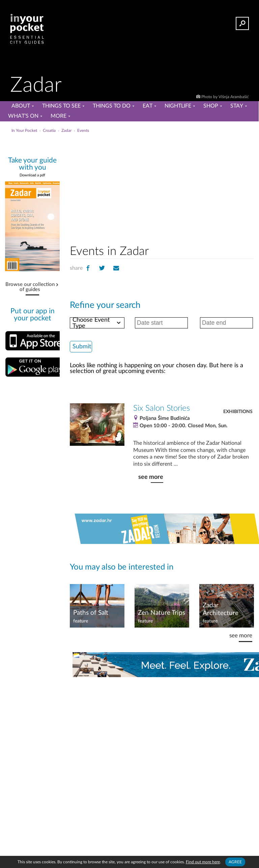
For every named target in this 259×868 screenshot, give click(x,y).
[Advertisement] (183, 187)
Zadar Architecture (221, 609)
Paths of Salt (91, 613)
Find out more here (203, 862)
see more (151, 477)
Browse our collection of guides (30, 287)
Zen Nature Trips (162, 613)
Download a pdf (32, 175)
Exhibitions (238, 412)
